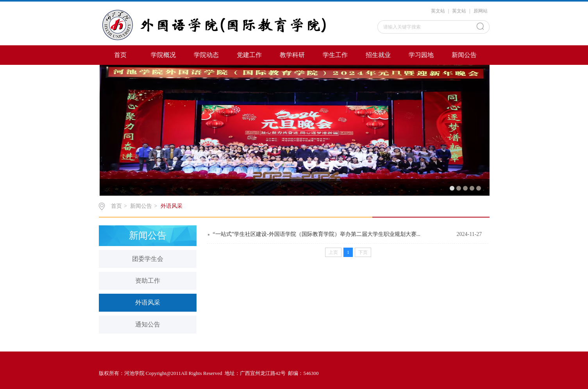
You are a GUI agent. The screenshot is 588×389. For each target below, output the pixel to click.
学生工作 (335, 55)
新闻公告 (464, 55)
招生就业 (378, 55)
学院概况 (163, 55)
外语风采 (172, 206)
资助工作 (148, 281)
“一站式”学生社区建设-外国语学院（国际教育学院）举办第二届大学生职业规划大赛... (317, 234)
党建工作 (249, 55)
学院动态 (206, 55)
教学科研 (292, 55)
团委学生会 (148, 259)
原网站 (481, 11)
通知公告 (148, 324)
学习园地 (421, 55)
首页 (120, 55)
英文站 (438, 11)
